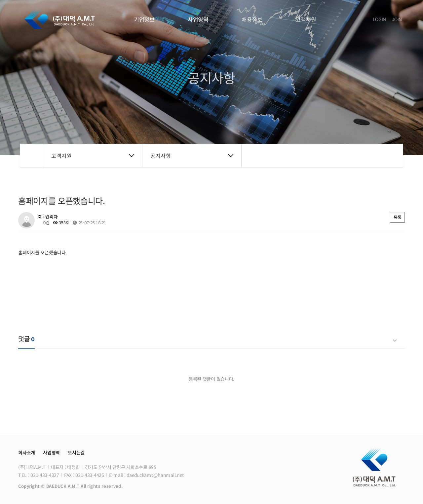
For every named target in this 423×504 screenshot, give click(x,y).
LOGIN (379, 19)
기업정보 (144, 19)
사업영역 (198, 19)
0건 (44, 223)
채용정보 (252, 19)
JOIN (397, 19)
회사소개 (27, 452)
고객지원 (306, 19)
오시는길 (76, 452)
